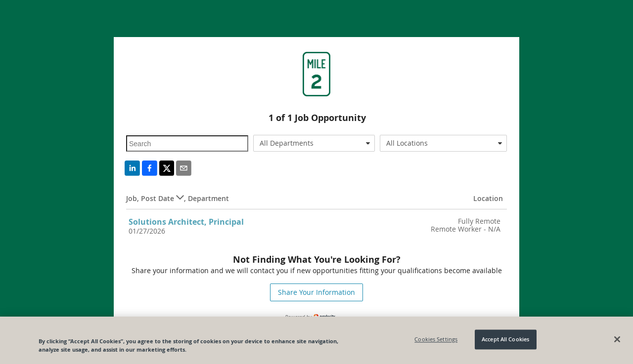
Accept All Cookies (505, 340)
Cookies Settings (436, 340)
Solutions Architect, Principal (186, 222)
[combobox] (314, 143)
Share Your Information (316, 292)
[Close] (617, 339)
